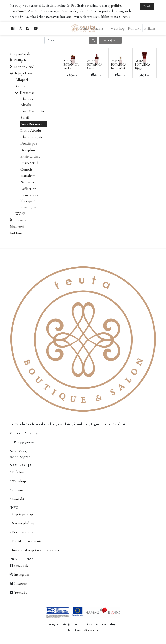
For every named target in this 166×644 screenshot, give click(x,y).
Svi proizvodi (20, 54)
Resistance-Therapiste (29, 198)
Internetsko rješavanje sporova (35, 550)
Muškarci (17, 227)
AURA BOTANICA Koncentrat (119, 65)
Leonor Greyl (24, 67)
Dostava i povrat (24, 532)
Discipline (28, 150)
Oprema (20, 220)
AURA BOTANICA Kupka (71, 65)
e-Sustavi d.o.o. (91, 630)
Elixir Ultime (30, 156)
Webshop (19, 481)
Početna (18, 472)
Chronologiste (32, 137)
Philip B (20, 60)
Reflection (28, 189)
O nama (18, 490)
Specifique (28, 207)
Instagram (21, 574)
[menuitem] (82, 28)
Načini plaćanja (24, 523)
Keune (20, 86)
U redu (147, 6)
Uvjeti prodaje (23, 514)
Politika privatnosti (27, 541)
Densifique (29, 143)
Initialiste (28, 176)
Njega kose (23, 73)
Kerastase (27, 93)
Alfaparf (22, 80)
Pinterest (21, 583)
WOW (20, 214)
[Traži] (93, 40)
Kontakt (18, 499)
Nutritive (28, 182)
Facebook (21, 565)
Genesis (26, 169)
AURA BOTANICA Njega (143, 65)
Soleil (25, 118)
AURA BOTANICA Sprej (95, 65)
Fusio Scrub (30, 163)
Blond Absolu (31, 130)
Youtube (21, 592)
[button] (110, 40)
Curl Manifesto (32, 111)
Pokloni (16, 233)
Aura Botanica (31, 124)
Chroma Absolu (27, 102)
